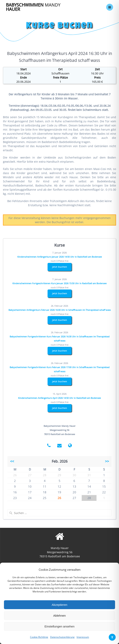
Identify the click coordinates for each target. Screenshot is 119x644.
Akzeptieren (59, 605)
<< (12, 461)
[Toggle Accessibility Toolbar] (112, 637)
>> (107, 461)
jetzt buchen (60, 267)
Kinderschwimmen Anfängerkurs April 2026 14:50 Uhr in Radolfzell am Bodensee (59, 398)
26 (59, 498)
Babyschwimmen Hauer (33, 7)
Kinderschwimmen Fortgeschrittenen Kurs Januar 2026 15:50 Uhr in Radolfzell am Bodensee (59, 283)
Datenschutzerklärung (62, 637)
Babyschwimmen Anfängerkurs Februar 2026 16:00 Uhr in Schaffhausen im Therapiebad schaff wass (60, 310)
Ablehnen (59, 616)
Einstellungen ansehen (60, 626)
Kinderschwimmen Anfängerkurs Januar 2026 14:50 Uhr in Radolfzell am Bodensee (60, 257)
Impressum (83, 637)
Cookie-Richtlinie (39, 637)
